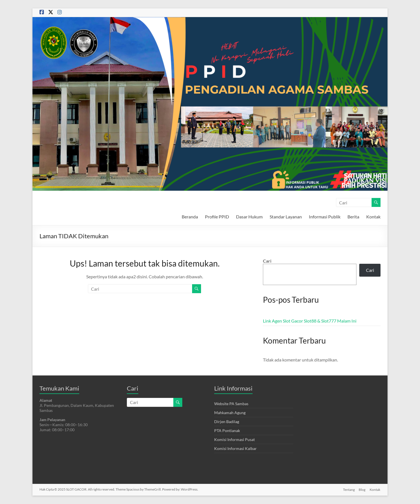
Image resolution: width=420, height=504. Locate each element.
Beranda (190, 217)
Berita (353, 217)
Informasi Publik (325, 217)
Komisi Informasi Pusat (235, 439)
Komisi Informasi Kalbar (235, 448)
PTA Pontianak (227, 431)
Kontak (373, 217)
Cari (267, 261)
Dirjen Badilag (227, 422)
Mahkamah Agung (230, 413)
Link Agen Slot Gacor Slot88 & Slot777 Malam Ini (310, 321)
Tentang (348, 489)
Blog (362, 489)
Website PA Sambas (231, 404)
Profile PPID (217, 217)
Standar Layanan (286, 217)
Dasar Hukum (249, 217)
